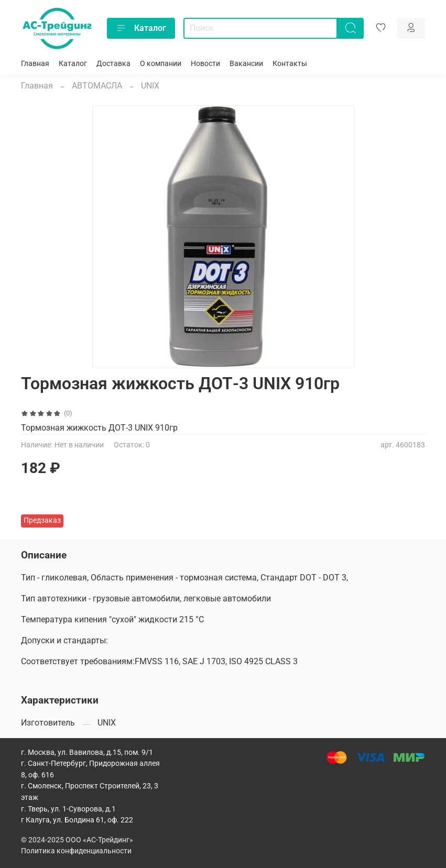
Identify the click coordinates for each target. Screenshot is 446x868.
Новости (205, 64)
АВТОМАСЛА (97, 86)
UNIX (150, 86)
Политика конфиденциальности (76, 851)
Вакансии (246, 64)
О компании (161, 64)
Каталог (141, 28)
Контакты (290, 64)
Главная (35, 64)
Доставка (113, 64)
